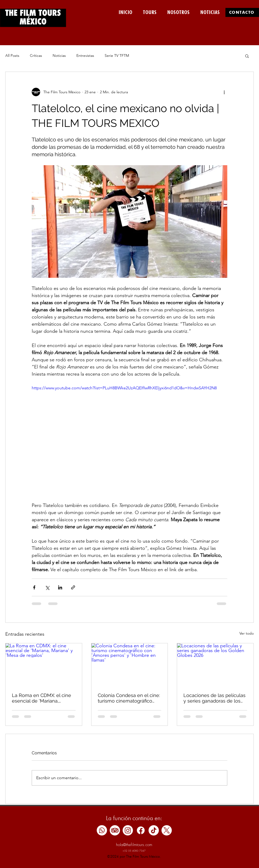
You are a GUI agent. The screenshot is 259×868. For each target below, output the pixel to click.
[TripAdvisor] (115, 830)
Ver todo (247, 633)
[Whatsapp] (102, 830)
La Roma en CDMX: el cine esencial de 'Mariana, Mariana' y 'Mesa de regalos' (44, 698)
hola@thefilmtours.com (134, 845)
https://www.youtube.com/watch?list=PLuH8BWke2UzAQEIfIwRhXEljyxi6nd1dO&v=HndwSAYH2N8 (124, 388)
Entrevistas (85, 56)
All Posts (12, 56)
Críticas (36, 56)
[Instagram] (128, 830)
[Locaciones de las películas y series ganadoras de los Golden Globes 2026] (215, 665)
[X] (167, 830)
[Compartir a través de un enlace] (73, 587)
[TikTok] (154, 830)
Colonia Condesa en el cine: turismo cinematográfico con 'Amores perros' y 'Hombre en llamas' (129, 698)
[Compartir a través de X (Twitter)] (47, 587)
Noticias (59, 56)
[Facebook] (141, 830)
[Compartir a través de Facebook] (34, 587)
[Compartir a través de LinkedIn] (60, 587)
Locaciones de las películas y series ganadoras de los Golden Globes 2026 (214, 698)
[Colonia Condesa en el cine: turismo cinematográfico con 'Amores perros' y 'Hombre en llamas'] (130, 665)
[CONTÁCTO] (242, 12)
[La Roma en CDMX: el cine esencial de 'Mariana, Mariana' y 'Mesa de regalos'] (44, 665)
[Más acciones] (224, 92)
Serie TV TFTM (117, 56)
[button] (247, 56)
